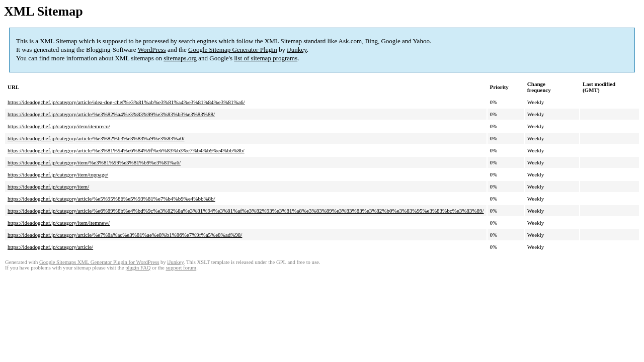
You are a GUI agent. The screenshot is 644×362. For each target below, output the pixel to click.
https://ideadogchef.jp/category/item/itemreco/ (59, 126)
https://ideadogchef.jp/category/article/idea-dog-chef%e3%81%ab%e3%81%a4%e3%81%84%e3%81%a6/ (126, 102)
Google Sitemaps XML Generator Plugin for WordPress (99, 262)
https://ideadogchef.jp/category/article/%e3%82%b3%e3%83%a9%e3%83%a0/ (96, 138)
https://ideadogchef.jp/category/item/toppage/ (58, 174)
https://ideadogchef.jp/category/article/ (50, 247)
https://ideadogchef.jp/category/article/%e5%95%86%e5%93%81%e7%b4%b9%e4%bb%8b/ (111, 199)
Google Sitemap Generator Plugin (233, 50)
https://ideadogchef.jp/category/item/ (48, 187)
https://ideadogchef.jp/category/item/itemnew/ (59, 223)
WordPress (152, 50)
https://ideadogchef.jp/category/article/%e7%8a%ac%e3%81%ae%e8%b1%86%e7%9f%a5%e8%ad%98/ (125, 235)
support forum (181, 268)
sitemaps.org (180, 58)
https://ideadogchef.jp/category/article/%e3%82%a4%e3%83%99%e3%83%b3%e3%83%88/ (111, 114)
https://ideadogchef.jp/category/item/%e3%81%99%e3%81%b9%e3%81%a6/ (94, 162)
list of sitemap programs (266, 58)
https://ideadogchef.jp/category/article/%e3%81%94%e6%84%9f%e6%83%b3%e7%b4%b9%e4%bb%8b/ (126, 150)
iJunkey (297, 50)
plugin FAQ (138, 268)
